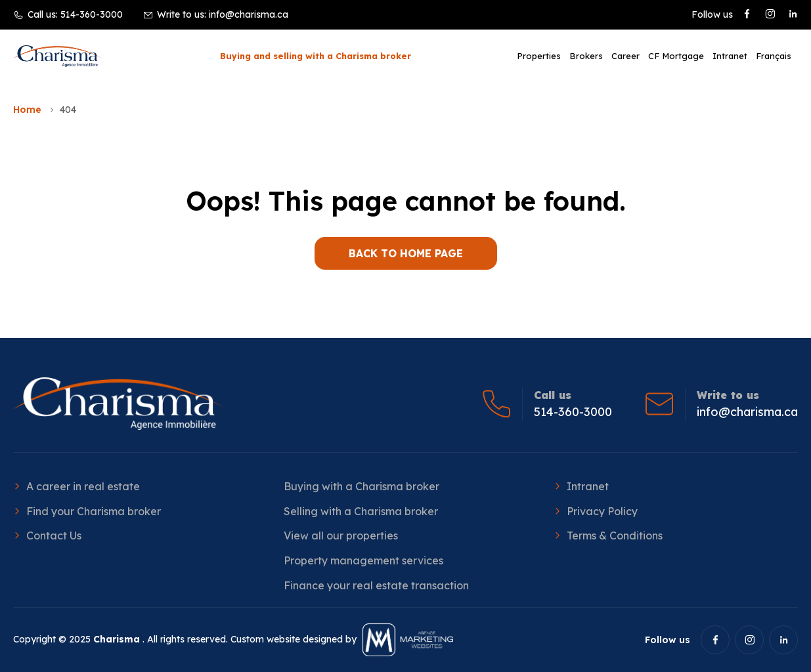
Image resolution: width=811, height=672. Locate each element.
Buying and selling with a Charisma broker (316, 56)
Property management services (363, 560)
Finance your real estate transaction (376, 585)
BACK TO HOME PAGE (406, 253)
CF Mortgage (676, 56)
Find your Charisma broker (94, 511)
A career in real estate (83, 486)
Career (625, 56)
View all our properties (341, 535)
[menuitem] (774, 56)
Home (27, 110)
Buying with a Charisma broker (362, 486)
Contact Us (54, 535)
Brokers (586, 56)
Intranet (730, 56)
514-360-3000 (92, 14)
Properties (539, 56)
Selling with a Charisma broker (361, 511)
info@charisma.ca (249, 14)
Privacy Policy (602, 511)
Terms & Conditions (615, 535)
